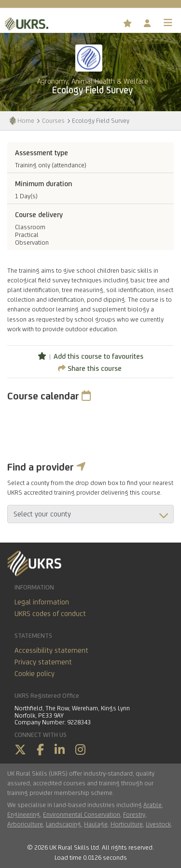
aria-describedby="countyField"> (90, 514)
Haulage (96, 824)
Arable (153, 805)
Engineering (24, 814)
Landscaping (63, 824)
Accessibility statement (51, 650)
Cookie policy (35, 673)
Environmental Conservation (82, 814)
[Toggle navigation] (168, 23)
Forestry (134, 814)
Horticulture (127, 824)
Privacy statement (43, 662)
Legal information (42, 602)
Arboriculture (25, 824)
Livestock (158, 824)
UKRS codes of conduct (50, 613)
